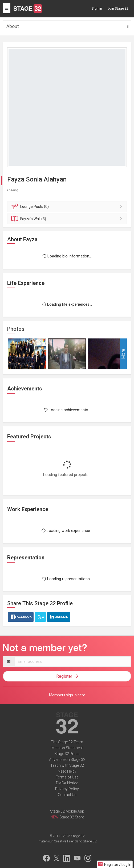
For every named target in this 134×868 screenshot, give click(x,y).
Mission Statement (67, 748)
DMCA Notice (67, 783)
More (123, 354)
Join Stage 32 (118, 8)
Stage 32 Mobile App (67, 811)
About (13, 26)
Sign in (97, 8)
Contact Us (67, 795)
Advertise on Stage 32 (67, 760)
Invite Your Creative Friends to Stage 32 (67, 841)
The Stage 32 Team (67, 742)
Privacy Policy (67, 789)
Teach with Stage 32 (67, 765)
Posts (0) (68, 207)
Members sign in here (67, 695)
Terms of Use (67, 777)
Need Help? (67, 771)
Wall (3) (68, 219)
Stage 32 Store (72, 817)
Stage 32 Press (67, 754)
